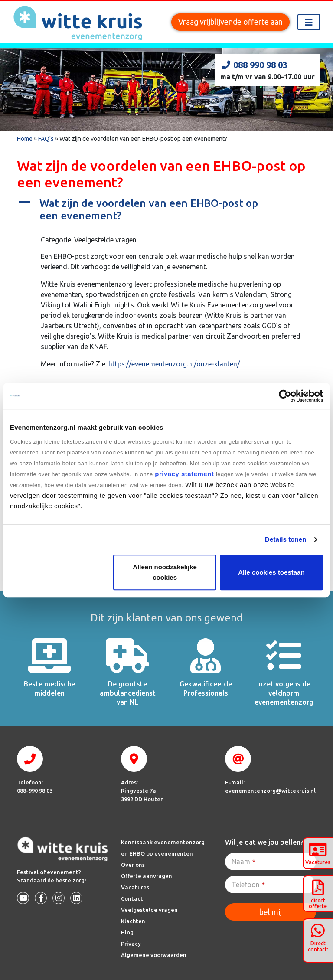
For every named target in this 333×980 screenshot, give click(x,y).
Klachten (133, 921)
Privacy (131, 944)
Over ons (133, 865)
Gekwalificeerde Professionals (206, 688)
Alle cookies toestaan (271, 572)
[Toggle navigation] (309, 22)
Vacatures (135, 887)
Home (25, 139)
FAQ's (46, 139)
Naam (243, 862)
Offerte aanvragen (147, 876)
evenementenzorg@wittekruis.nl (270, 791)
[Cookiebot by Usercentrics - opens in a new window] (285, 396)
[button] (166, 210)
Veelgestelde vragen (149, 910)
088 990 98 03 (254, 65)
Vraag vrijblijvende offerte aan (230, 22)
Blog (127, 932)
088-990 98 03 (35, 791)
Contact (132, 898)
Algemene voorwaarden (154, 955)
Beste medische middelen (49, 688)
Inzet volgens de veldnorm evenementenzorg (284, 693)
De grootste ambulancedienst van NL (128, 693)
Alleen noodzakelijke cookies (165, 572)
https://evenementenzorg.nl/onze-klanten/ (174, 364)
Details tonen (286, 539)
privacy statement (184, 474)
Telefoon (248, 885)
